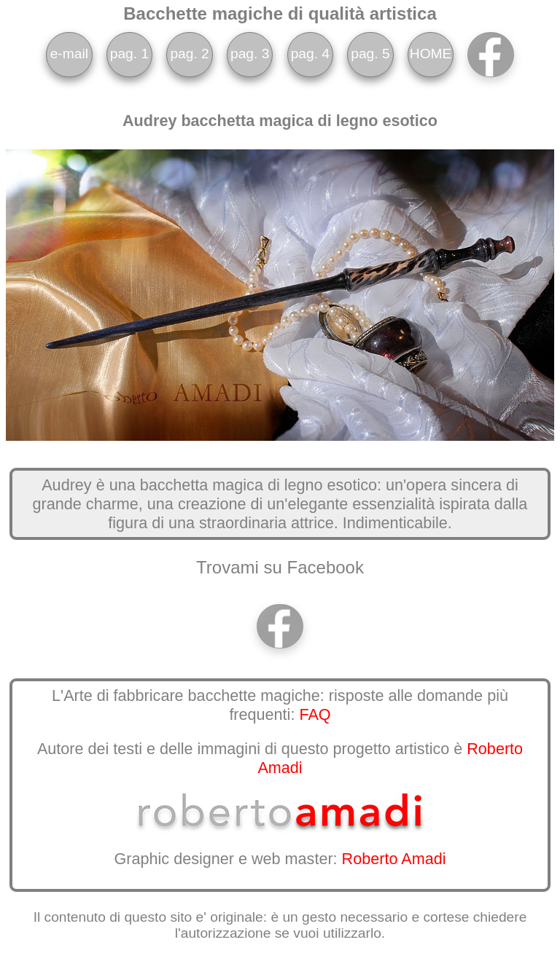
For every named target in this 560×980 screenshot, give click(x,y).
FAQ (315, 714)
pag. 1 (129, 54)
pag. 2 (189, 54)
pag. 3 (250, 54)
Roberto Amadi (394, 859)
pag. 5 (370, 54)
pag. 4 (310, 54)
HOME (431, 54)
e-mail (69, 54)
